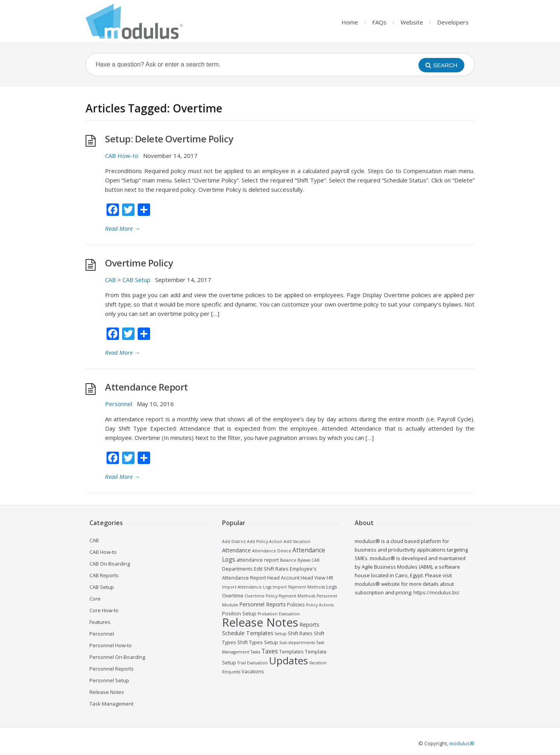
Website (412, 22)
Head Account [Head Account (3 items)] (283, 578)
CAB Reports (104, 575)
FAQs (379, 22)
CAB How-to (122, 156)
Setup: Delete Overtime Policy (169, 139)
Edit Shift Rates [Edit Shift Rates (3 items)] (271, 569)
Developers (453, 22)
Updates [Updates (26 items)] (289, 660)
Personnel (119, 404)
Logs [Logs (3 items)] (332, 587)
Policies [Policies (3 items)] (296, 605)
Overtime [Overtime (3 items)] (233, 596)
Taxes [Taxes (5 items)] (270, 651)
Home (350, 22)
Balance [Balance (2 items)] (288, 560)
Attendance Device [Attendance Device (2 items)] (272, 551)
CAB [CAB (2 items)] (316, 560)
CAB (110, 280)
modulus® (462, 743)
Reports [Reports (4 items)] (309, 624)
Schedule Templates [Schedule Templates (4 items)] (248, 633)
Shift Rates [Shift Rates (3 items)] (300, 633)
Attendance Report (146, 387)
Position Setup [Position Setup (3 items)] (239, 614)
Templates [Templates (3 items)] (291, 652)
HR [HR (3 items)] (330, 578)
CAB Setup (136, 280)
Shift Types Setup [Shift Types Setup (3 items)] (258, 642)
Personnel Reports (112, 669)
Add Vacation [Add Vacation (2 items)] (297, 541)
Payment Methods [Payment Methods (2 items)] (297, 596)
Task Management (111, 704)
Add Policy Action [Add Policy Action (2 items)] (265, 541)
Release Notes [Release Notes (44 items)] (260, 622)
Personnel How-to (111, 645)
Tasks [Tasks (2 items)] (255, 652)
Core (95, 599)
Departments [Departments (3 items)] (237, 569)
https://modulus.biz (436, 592)
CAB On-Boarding (110, 564)
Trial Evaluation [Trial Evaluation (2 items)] (253, 663)
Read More (122, 228)
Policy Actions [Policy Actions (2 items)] (320, 605)
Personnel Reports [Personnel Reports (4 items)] (262, 604)
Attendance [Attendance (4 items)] (236, 550)
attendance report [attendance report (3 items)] (258, 560)
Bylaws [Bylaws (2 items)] (304, 560)
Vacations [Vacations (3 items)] (253, 672)
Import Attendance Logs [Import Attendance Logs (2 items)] (247, 587)
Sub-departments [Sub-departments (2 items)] (297, 643)
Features (100, 622)
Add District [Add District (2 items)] (234, 541)
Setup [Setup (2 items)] (281, 634)
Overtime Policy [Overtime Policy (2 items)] (261, 596)
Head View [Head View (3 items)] (313, 578)
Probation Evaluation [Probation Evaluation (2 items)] (279, 614)
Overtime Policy (139, 263)
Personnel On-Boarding (117, 657)
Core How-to (104, 610)
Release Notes (107, 692)
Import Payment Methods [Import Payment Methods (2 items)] (299, 587)
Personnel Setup (109, 680)
